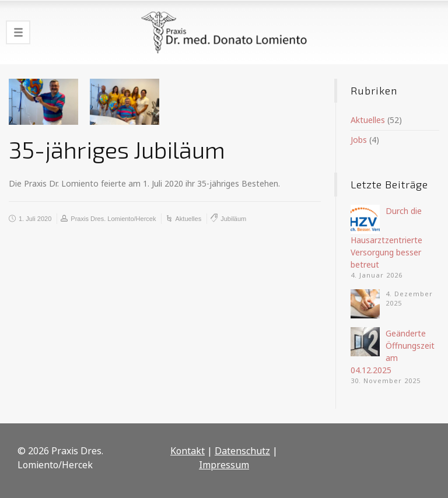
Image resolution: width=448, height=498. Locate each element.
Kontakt (188, 451)
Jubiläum (233, 219)
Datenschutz (242, 451)
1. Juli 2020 (35, 219)
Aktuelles (189, 219)
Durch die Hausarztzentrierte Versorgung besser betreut (386, 238)
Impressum (224, 465)
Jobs (359, 140)
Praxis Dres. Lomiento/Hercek (113, 219)
